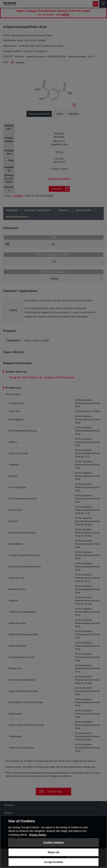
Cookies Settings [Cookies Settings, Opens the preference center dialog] (53, 843)
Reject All (53, 852)
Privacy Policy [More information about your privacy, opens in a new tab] (38, 835)
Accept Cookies (53, 862)
